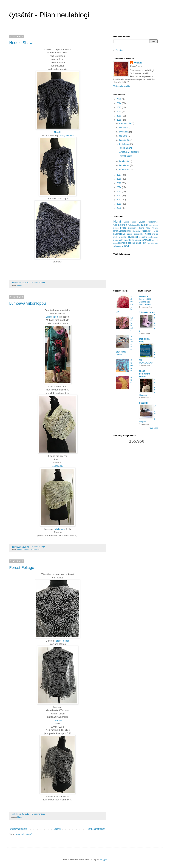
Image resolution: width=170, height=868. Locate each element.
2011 (119, 200)
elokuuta (124, 136)
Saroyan (132, 365)
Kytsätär (138, 63)
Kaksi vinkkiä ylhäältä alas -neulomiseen (145, 302)
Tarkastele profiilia (122, 86)
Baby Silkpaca (67, 135)
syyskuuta (124, 132)
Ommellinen (35, 550)
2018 (119, 120)
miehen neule (120, 237)
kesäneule (147, 231)
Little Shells (132, 324)
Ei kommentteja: (39, 282)
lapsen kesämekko (135, 234)
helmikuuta (125, 165)
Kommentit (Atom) (23, 834)
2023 (119, 107)
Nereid (58, 132)
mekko (148, 234)
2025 (119, 99)
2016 (119, 179)
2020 (119, 112)
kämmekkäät (119, 234)
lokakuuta (124, 128)
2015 (119, 183)
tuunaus (154, 243)
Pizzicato (144, 403)
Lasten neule (130, 222)
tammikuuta (125, 170)
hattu (148, 228)
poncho (131, 243)
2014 (119, 187)
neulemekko (153, 237)
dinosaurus (133, 228)
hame (142, 228)
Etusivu (57, 829)
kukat (155, 231)
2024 (119, 103)
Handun (58, 720)
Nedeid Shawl (21, 43)
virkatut (125, 246)
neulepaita (118, 240)
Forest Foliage (22, 568)
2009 (119, 208)
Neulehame (153, 222)
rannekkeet (141, 243)
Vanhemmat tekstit (96, 829)
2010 (119, 204)
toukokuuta (125, 144)
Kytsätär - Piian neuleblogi (48, 15)
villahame (117, 246)
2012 (119, 196)
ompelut (147, 240)
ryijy (148, 243)
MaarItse (144, 296)
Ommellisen (52, 317)
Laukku (142, 222)
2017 (119, 175)
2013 (119, 192)
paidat (155, 240)
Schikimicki (59, 529)
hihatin (155, 228)
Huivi (19, 285)
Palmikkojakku (134, 225)
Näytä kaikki (153, 428)
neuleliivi (143, 237)
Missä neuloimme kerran (145, 374)
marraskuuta (125, 123)
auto (150, 225)
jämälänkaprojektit (122, 231)
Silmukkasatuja (147, 312)
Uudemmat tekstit (18, 829)
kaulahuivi (136, 231)
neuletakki (129, 240)
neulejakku (133, 237)
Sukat (144, 225)
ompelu (138, 240)
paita (115, 243)
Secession (58, 466)
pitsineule (123, 243)
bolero (123, 228)
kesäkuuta (124, 140)
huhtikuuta (124, 161)
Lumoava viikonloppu (28, 303)
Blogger (104, 859)
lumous (26, 550)
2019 (119, 116)
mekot (155, 234)
